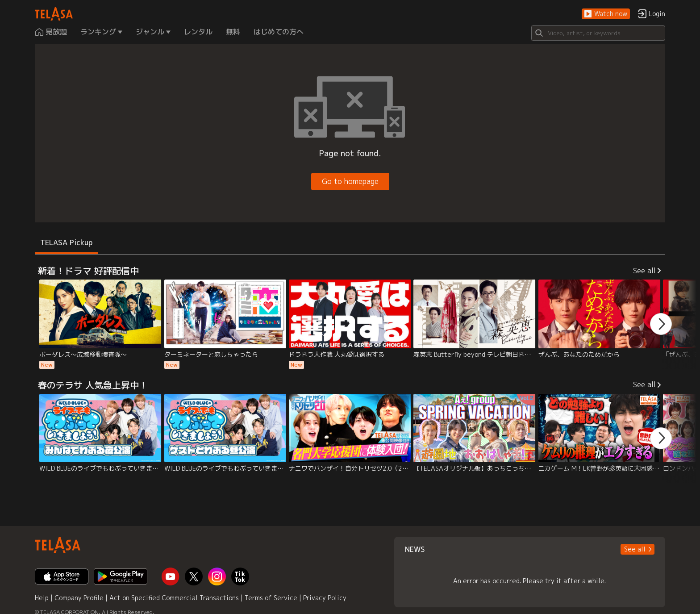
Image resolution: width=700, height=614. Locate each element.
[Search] (598, 33)
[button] (606, 14)
